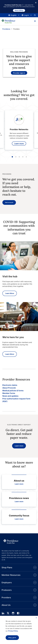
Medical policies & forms (13, 391)
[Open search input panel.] (35, 15)
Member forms (9, 393)
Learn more (19, 144)
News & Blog (19, 10)
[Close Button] (36, 2)
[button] (35, 21)
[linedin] (3, 613)
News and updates (10, 396)
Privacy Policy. (13, 631)
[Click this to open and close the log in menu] (27, 15)
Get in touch (9, 202)
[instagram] (13, 613)
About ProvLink (9, 388)
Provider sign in (19, 73)
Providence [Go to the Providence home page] (6, 29)
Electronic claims (10, 385)
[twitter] (8, 613)
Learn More (10, 293)
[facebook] (18, 613)
